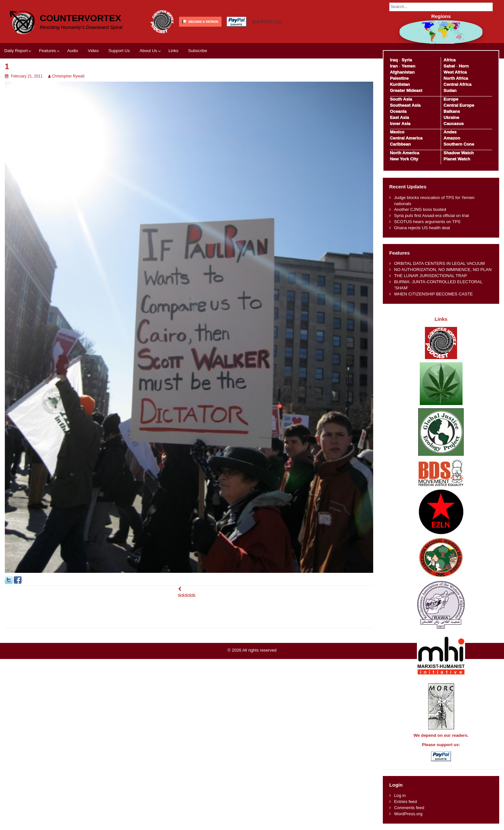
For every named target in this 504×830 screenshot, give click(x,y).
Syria (407, 60)
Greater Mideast (406, 90)
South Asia (401, 99)
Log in (400, 795)
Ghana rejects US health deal (422, 228)
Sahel (449, 66)
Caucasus (454, 124)
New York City (404, 159)
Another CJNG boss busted (420, 209)
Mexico (397, 132)
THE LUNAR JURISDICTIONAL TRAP (431, 276)
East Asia (399, 117)
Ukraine (451, 117)
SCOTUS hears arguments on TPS (427, 222)
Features (47, 51)
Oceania (398, 111)
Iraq (394, 60)
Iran (394, 66)
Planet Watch (457, 159)
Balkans (452, 111)
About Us (148, 51)
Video (93, 51)
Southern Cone (459, 144)
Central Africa (458, 84)
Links (173, 51)
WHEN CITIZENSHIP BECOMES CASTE (433, 294)
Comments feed (409, 808)
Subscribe (198, 51)
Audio (73, 51)
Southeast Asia (405, 105)
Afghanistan (402, 72)
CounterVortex (81, 18)
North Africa (456, 78)
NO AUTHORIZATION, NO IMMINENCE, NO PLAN (443, 270)
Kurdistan (400, 84)
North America (405, 153)
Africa (450, 60)
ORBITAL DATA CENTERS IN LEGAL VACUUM (440, 263)
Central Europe (459, 105)
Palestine (399, 78)
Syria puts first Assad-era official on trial (432, 216)
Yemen (408, 66)
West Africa (455, 72)
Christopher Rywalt (68, 76)
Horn (464, 66)
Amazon (452, 138)
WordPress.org (408, 814)
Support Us (119, 51)
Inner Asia (400, 124)
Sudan (450, 90)
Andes (450, 132)
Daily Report (16, 51)
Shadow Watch (459, 153)
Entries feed (405, 802)
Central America (406, 138)
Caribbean (400, 144)
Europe (451, 99)
